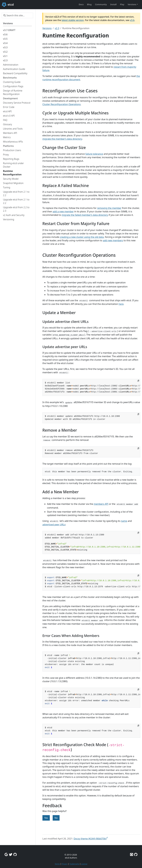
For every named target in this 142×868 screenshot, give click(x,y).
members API (101, 504)
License (84, 864)
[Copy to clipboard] (138, 381)
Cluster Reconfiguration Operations (62, 104)
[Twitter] (11, 854)
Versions (47, 28)
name (124, 521)
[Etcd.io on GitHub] (136, 854)
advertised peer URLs (54, 525)
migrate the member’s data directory (62, 139)
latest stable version (73, 20)
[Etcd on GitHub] (131, 854)
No (56, 818)
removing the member (109, 208)
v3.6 (132, 20)
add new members (113, 240)
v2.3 (57, 28)
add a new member (63, 211)
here (121, 304)
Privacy (65, 864)
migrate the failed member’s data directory (85, 215)
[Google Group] (6, 854)
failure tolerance (94, 154)
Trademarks (74, 864)
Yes (46, 818)
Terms (57, 864)
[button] (133, 4)
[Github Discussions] (15, 854)
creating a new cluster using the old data (82, 237)
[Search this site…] (17, 15)
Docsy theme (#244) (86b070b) (90, 839)
